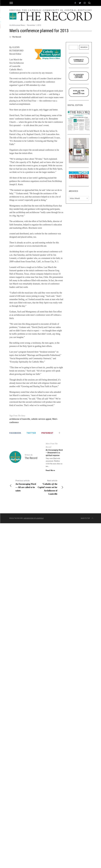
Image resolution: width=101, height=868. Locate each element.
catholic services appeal (41, 419)
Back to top (87, 518)
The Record (17, 37)
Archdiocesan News (17, 25)
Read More (50, 470)
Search (84, 47)
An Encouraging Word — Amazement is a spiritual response (54, 453)
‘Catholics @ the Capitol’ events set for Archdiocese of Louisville (50, 487)
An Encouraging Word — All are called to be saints (23, 485)
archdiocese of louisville (20, 419)
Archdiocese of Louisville (34, 518)
